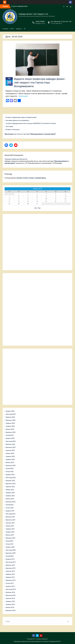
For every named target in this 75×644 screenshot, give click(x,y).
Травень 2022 (10, 496)
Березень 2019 (11, 580)
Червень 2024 (10, 423)
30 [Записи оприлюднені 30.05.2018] (28, 204)
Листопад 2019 (11, 562)
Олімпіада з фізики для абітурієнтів (16, 159)
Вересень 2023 (11, 447)
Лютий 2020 (10, 556)
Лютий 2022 (10, 505)
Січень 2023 (10, 472)
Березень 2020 (11, 553)
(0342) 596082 (40, 22)
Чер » (39, 208)
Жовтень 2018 (10, 592)
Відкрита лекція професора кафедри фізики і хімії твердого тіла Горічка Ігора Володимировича (40, 83)
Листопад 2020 (11, 550)
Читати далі (23, 96)
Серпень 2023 (10, 450)
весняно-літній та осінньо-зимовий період (31, 178)
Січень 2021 (10, 544)
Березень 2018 (11, 610)
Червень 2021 (10, 529)
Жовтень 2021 (10, 517)
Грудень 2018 (10, 586)
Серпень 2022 (10, 487)
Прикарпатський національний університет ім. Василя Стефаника (35, 641)
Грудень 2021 (10, 511)
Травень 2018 (10, 604)
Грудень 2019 (10, 559)
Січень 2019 (10, 583)
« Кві (35, 208)
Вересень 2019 (11, 568)
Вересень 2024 (11, 420)
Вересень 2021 (11, 520)
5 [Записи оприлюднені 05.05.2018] (56, 194)
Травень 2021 (10, 532)
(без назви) (9, 126)
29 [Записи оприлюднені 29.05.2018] (19, 204)
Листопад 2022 (11, 478)
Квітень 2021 (10, 535)
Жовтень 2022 (10, 481)
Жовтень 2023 (10, 444)
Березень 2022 (11, 502)
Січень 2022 (10, 508)
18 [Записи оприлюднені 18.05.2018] (46, 199)
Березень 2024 (11, 432)
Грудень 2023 (10, 438)
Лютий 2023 (10, 469)
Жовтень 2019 (10, 565)
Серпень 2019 (10, 571)
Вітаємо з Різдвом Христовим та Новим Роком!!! (21, 117)
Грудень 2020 (10, 547)
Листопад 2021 (11, 514)
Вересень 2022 (11, 484)
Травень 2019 (10, 577)
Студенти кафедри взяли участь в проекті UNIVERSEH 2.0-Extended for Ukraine (31, 123)
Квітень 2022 (10, 499)
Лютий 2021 (10, 541)
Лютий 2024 (10, 435)
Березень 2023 (11, 466)
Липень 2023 (10, 453)
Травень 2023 (10, 459)
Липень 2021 (10, 526)
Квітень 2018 (10, 607)
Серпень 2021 (10, 523)
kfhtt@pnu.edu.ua (40, 23)
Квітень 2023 (10, 462)
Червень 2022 (10, 493)
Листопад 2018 (11, 589)
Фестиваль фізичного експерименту (17, 120)
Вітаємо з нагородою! (13, 129)
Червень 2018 (10, 601)
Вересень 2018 (11, 595)
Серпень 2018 (10, 598)
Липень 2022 (10, 490)
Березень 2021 (11, 538)
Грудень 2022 (10, 475)
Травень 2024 (10, 426)
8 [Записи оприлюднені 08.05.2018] (19, 196)
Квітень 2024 (10, 429)
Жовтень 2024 (10, 417)
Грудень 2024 (10, 411)
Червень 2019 (10, 574)
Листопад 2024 (11, 414)
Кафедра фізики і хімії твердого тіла (33, 14)
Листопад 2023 (11, 441)
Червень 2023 (10, 456)
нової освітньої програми (30, 134)
